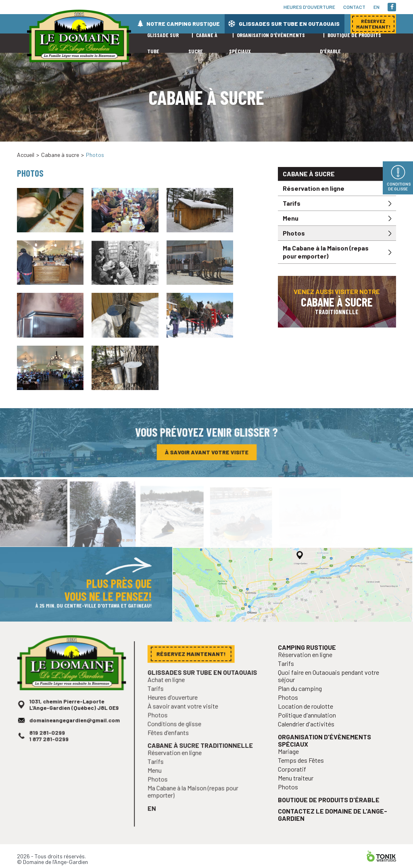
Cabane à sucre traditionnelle (201, 754)
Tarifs (292, 203)
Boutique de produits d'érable (329, 807)
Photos (294, 233)
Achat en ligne (169, 692)
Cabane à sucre (60, 155)
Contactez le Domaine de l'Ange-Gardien (333, 821)
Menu (291, 218)
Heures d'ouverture (309, 7)
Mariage (291, 761)
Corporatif (295, 778)
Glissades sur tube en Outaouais (289, 24)
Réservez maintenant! (337, 145)
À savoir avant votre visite (206, 453)
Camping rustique (309, 664)
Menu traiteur (298, 786)
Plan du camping (302, 702)
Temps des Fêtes (303, 770)
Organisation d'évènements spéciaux (325, 751)
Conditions (399, 186)
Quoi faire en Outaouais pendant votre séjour (329, 691)
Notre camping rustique (183, 24)
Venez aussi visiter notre (337, 302)
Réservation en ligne (314, 188)
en (376, 7)
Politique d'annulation (309, 727)
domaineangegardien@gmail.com (75, 731)
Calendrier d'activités (308, 736)
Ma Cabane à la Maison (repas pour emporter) (326, 252)
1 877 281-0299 (50, 749)
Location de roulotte (307, 719)
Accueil (26, 155)
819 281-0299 (49, 743)
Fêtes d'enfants (171, 742)
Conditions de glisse (177, 734)
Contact (354, 7)
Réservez (373, 24)
